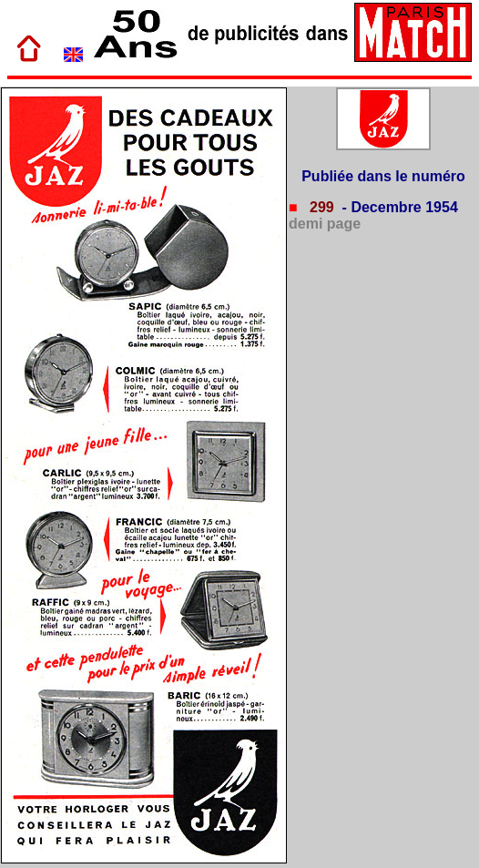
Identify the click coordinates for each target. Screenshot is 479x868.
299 (320, 207)
